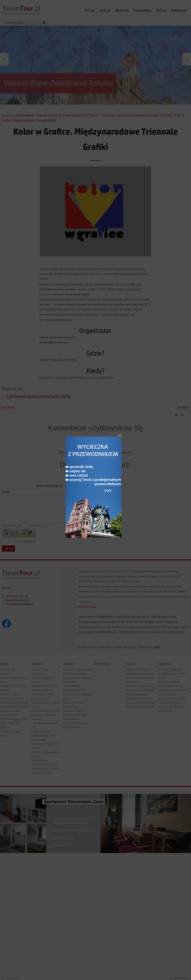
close (120, 437)
